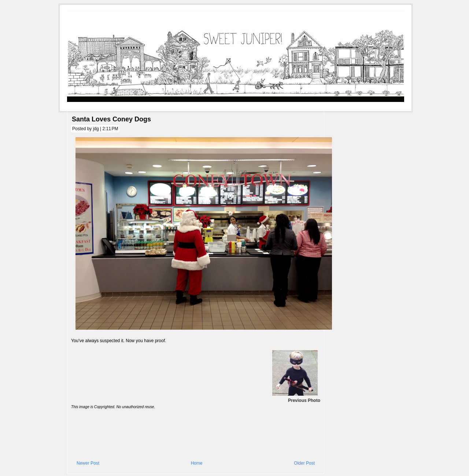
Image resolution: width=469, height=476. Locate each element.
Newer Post (88, 463)
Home (197, 463)
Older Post (304, 463)
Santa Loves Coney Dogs (111, 119)
